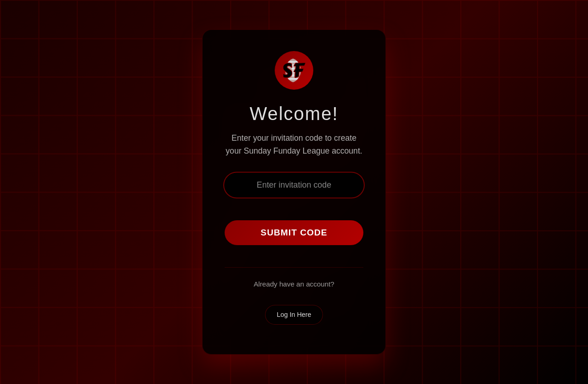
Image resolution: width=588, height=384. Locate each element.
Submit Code (294, 232)
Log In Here (294, 315)
